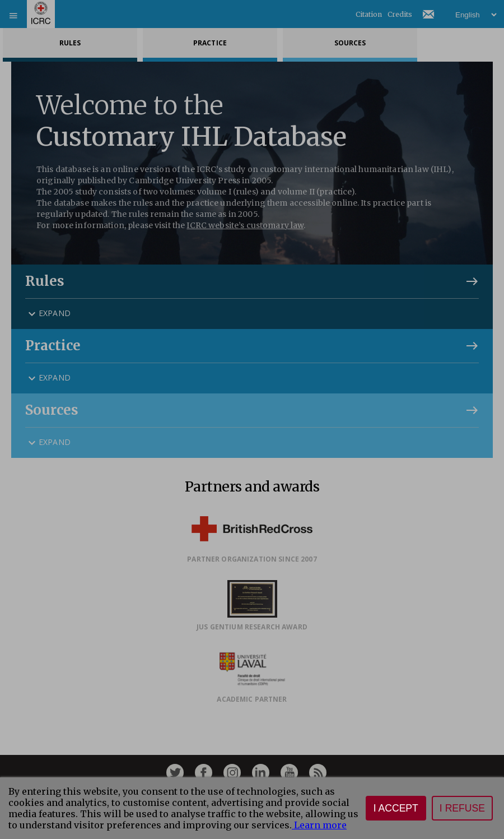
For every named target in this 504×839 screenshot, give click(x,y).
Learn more (319, 825)
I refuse (462, 808)
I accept (396, 808)
